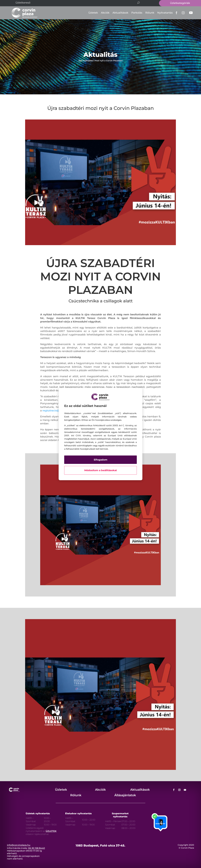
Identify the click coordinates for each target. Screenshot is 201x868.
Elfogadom (101, 460)
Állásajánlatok (125, 795)
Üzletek (93, 13)
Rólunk (150, 13)
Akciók (105, 13)
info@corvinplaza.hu (19, 845)
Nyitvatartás (165, 13)
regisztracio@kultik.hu (56, 411)
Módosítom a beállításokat (101, 470)
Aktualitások (120, 13)
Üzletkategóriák (180, 3)
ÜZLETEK (51, 831)
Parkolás (137, 13)
